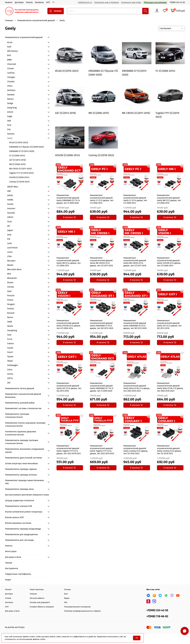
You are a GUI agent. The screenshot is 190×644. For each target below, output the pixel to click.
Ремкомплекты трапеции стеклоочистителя (17, 416)
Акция (8, 580)
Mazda (10, 265)
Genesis (11, 134)
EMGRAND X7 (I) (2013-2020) (22, 151)
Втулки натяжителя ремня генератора (24, 512)
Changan (11, 77)
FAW (9, 121)
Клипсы (9, 546)
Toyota (10, 357)
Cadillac (11, 73)
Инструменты (12, 568)
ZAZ (9, 383)
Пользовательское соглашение (77, 607)
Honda (10, 204)
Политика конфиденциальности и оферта (82, 611)
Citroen (11, 68)
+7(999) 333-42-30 (177, 2)
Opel (9, 291)
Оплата (29, 2)
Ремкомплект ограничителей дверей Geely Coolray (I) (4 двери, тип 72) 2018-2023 (136, 450)
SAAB (10, 322)
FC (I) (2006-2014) (17, 156)
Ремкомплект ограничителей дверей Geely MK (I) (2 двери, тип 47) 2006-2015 (169, 199)
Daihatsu (11, 90)
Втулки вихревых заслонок (18, 523)
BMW (9, 60)
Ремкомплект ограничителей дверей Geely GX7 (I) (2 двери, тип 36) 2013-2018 (169, 324)
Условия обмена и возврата (42, 607)
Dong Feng (12, 108)
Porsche (11, 296)
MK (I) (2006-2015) (17, 164)
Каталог (9, 2)
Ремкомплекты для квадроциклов (21, 534)
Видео (67, 598)
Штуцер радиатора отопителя (20, 500)
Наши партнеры (37, 590)
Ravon (10, 317)
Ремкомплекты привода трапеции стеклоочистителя (22, 442)
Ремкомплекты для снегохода (19, 540)
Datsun (10, 99)
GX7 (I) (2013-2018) (17, 160)
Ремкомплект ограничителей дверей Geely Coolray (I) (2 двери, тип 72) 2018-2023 (169, 450)
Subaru (11, 343)
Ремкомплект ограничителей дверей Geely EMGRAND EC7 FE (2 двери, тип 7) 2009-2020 (102, 387)
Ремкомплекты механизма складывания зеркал (25, 451)
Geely (10, 138)
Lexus (10, 252)
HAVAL (10, 195)
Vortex (10, 374)
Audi (9, 47)
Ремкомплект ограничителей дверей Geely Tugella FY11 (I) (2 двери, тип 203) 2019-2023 (69, 450)
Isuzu (10, 222)
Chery (10, 86)
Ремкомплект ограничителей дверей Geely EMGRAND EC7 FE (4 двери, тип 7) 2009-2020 (68, 199)
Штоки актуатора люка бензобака (21, 463)
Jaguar (10, 230)
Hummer (11, 208)
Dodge (10, 103)
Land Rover (12, 248)
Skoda (10, 326)
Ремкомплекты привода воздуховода (23, 529)
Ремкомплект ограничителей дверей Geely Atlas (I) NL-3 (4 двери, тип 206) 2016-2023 (137, 387)
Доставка (19, 2)
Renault (11, 313)
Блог (66, 594)
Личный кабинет (37, 598)
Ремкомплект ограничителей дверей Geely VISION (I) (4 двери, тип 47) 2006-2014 (68, 324)
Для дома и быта (13, 557)
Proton (10, 300)
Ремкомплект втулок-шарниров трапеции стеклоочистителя (25, 424)
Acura (10, 42)
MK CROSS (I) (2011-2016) (20, 169)
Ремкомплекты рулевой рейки (20, 403)
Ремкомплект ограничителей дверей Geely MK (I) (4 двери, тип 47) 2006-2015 (69, 262)
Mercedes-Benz (14, 269)
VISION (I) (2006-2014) (19, 177)
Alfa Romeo (12, 51)
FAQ (66, 602)
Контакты (39, 2)
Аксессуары (11, 551)
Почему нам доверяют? (40, 602)
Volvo (10, 370)
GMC (9, 191)
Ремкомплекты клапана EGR (19, 506)
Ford (9, 125)
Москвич (11, 261)
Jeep (9, 235)
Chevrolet (12, 64)
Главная (9, 20)
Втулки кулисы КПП (14, 517)
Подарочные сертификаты (18, 574)
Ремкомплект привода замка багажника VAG (24, 482)
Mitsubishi (12, 278)
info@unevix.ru (85, 2)
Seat (9, 335)
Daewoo (11, 95)
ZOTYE (10, 378)
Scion (10, 339)
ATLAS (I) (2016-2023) (19, 142)
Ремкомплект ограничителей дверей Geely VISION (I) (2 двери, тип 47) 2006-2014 (169, 262)
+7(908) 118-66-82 (157, 616)
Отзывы (67, 590)
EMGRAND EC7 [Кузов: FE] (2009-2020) (26, 147)
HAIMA (10, 200)
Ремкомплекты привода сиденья (21, 469)
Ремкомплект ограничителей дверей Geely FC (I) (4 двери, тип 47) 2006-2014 (135, 199)
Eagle (10, 116)
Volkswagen (13, 365)
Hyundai (11, 213)
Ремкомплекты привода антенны (21, 475)
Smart (10, 352)
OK (137, 638)
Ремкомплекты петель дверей (20, 388)
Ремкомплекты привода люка (19, 489)
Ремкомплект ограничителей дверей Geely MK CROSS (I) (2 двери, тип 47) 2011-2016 (101, 262)
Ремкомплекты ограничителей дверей (36, 20)
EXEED (10, 112)
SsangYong (12, 330)
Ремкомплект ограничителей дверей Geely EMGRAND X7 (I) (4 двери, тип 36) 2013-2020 (102, 324)
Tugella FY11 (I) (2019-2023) (21, 173)
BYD (9, 55)
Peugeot (11, 304)
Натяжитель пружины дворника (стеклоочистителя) (21, 433)
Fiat (9, 129)
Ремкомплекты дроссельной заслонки (24, 458)
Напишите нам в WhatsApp (155, 2)
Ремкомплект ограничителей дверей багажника (23, 396)
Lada (9, 243)
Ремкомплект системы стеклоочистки (23, 408)
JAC (9, 226)
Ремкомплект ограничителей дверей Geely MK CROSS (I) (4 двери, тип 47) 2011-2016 (135, 262)
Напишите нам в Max (131, 2)
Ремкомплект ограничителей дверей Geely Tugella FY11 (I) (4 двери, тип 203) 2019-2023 (102, 450)
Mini (9, 274)
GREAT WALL (13, 187)
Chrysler (11, 82)
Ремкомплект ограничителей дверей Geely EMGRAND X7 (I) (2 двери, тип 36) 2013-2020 (135, 324)
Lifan (9, 256)
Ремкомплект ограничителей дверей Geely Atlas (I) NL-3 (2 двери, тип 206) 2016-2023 (170, 387)
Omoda (11, 287)
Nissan (10, 282)
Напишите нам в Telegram (107, 2)
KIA (9, 239)
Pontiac (11, 309)
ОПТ (48, 2)
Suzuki (10, 348)
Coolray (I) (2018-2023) (19, 182)
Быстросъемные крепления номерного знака (27, 495)
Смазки (9, 563)
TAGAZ (10, 361)
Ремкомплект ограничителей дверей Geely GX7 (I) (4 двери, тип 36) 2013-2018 (69, 387)
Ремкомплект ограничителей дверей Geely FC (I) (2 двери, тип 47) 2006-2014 (102, 199)
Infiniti (10, 217)
